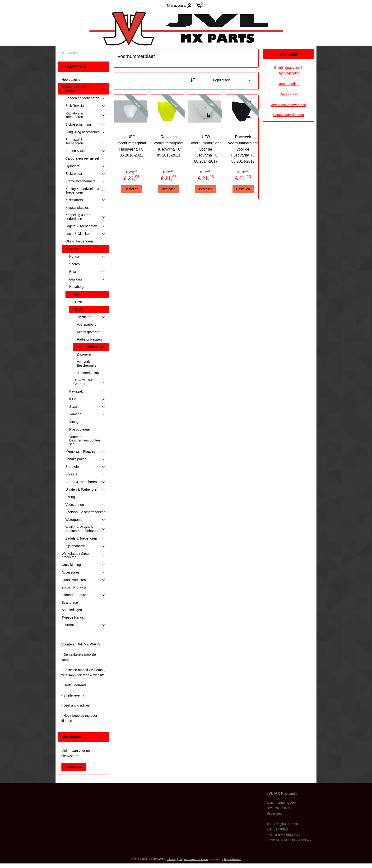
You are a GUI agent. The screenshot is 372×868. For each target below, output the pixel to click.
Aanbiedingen (72, 610)
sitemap (172, 859)
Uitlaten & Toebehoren (85, 490)
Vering (70, 497)
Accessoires (84, 572)
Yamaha (87, 414)
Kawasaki (87, 391)
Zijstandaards (85, 546)
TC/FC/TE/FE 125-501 (89, 382)
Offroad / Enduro (84, 595)
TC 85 (89, 310)
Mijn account (180, 6)
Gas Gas (87, 279)
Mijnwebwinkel (233, 859)
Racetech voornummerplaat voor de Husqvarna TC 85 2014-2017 (243, 149)
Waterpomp (85, 520)
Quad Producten (84, 580)
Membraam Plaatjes (85, 452)
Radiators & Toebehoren (85, 115)
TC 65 (78, 302)
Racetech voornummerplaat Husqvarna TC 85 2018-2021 (169, 146)
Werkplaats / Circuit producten (84, 555)
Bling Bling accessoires (85, 132)
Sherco (74, 264)
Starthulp (85, 467)
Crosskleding (84, 565)
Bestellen (131, 189)
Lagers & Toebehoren (85, 226)
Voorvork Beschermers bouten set (87, 440)
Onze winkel (288, 94)
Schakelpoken (85, 459)
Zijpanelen (85, 354)
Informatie (84, 625)
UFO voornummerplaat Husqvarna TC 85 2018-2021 (131, 146)
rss (180, 859)
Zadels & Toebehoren (85, 538)
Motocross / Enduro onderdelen (84, 89)
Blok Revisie (85, 106)
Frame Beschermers (85, 181)
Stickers (85, 474)
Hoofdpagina (71, 80)
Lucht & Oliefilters (85, 234)
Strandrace (70, 602)
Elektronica (85, 174)
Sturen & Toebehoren (85, 482)
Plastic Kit (91, 317)
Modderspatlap (88, 373)
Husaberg (77, 287)
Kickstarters (85, 200)
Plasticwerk (85, 249)
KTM (87, 399)
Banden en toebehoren (85, 98)
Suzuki (87, 407)
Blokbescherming (85, 125)
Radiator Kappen (89, 339)
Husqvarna (87, 294)
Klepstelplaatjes (85, 208)
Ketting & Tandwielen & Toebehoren (85, 191)
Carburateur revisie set (85, 159)
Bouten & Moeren (85, 151)
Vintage (75, 422)
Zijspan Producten (75, 587)
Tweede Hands (73, 617)
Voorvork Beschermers (87, 363)
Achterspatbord (88, 332)
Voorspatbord (87, 324)
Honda (87, 257)
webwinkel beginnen (196, 859)
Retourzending (289, 84)
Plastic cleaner (80, 429)
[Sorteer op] (220, 80)
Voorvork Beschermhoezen (85, 512)
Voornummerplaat (90, 347)
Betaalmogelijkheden (288, 115)
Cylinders (85, 166)
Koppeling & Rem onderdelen (85, 217)
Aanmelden (74, 767)
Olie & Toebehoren (85, 241)
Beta (87, 272)
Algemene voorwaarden (288, 105)
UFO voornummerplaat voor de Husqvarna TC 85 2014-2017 (206, 149)
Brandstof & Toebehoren (85, 141)
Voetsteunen (85, 505)
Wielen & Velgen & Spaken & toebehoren (85, 529)
